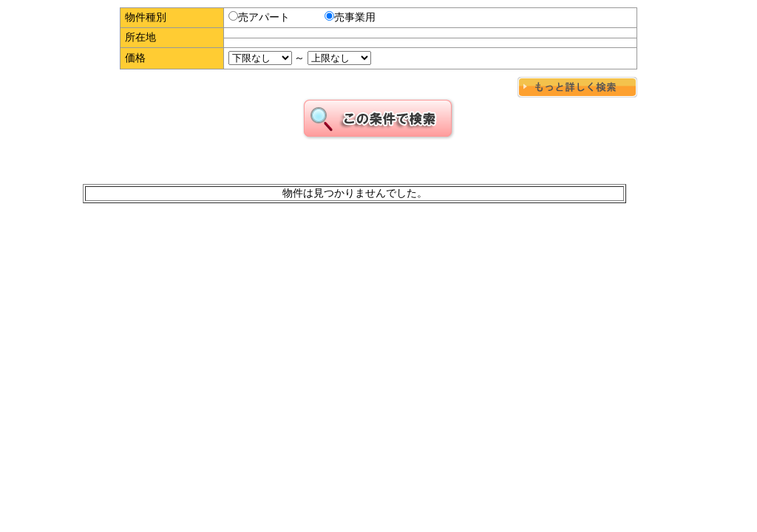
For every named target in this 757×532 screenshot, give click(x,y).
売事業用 (350, 17)
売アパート (259, 17)
